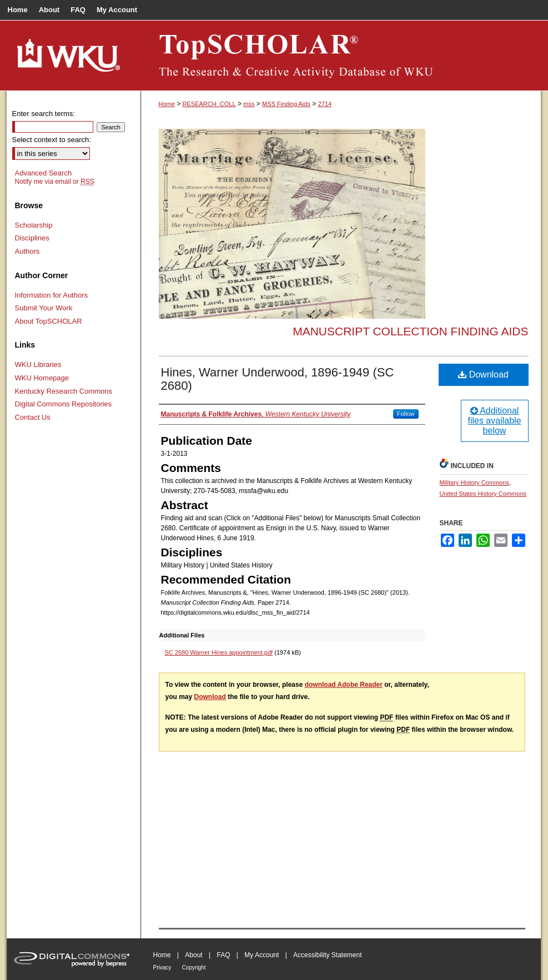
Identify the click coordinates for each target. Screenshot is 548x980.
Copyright (194, 968)
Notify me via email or (55, 182)
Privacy (162, 968)
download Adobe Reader (344, 685)
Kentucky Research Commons (64, 391)
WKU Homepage (42, 378)
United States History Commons (483, 494)
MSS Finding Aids (286, 104)
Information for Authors (52, 295)
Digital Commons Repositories (64, 404)
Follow (406, 414)
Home (167, 104)
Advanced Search (44, 173)
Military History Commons (474, 483)
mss (249, 104)
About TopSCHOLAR (49, 321)
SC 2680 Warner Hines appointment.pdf (219, 652)
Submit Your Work (44, 308)
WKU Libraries (38, 365)
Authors (27, 251)
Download (483, 375)
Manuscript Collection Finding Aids (410, 331)
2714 (325, 104)
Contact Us (33, 417)
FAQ (223, 955)
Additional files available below (494, 421)
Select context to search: (52, 140)
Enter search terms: (44, 114)
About (193, 955)
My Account (262, 955)
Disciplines (32, 238)
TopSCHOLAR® (341, 56)
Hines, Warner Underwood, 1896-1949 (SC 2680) (278, 379)
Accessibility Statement (327, 955)
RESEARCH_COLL (209, 104)
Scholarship (34, 225)
